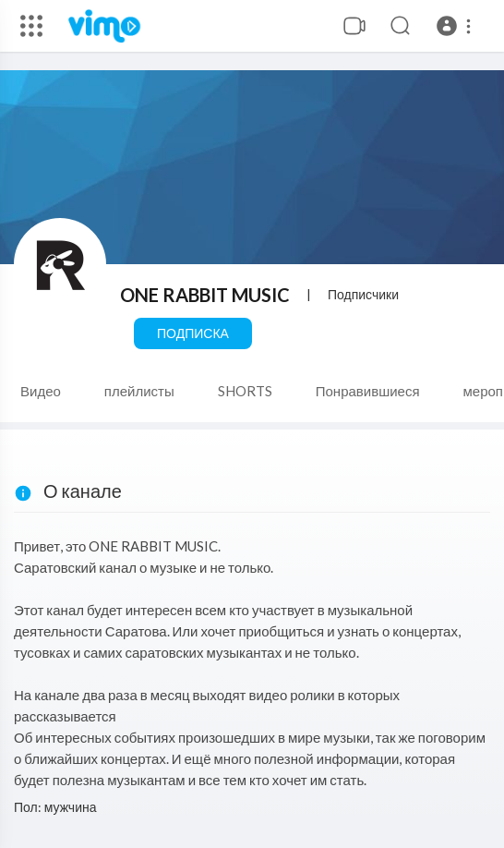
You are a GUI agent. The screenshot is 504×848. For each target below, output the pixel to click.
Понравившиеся (368, 391)
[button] (456, 26)
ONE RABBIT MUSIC (205, 295)
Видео (41, 391)
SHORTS (245, 391)
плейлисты (139, 391)
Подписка (193, 333)
